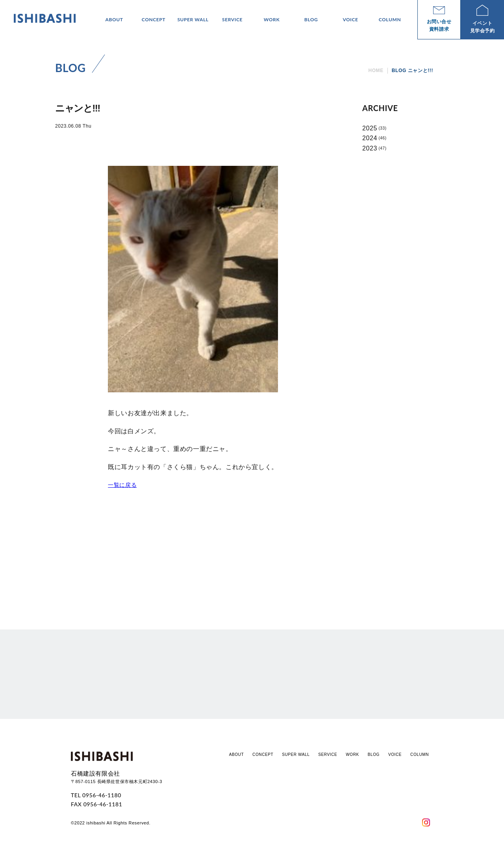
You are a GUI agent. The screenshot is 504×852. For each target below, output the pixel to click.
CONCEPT (263, 755)
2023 (370, 148)
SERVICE (328, 755)
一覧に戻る (122, 485)
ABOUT (236, 755)
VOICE (395, 755)
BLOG (374, 755)
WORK (352, 755)
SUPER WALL (296, 755)
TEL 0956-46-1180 (96, 795)
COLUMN (420, 755)
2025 (370, 128)
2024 (370, 138)
